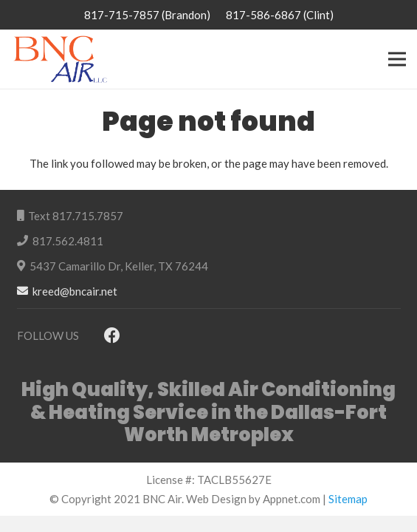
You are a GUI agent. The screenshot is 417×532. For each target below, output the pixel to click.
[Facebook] (113, 336)
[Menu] (397, 59)
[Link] (60, 59)
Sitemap (348, 499)
